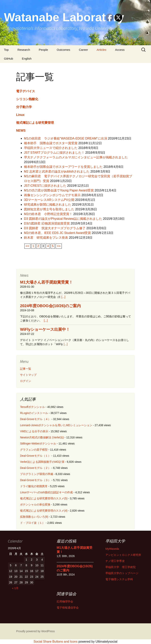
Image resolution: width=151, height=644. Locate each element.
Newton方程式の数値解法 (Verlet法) (42, 437)
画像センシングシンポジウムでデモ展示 (52, 195)
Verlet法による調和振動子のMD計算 (42, 462)
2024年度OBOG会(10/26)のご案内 (50, 306)
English (27, 59)
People (43, 50)
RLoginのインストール (34, 413)
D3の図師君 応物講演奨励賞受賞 (47, 223)
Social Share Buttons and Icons (56, 642)
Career (83, 50)
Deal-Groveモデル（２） (35, 468)
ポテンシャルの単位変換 (35, 504)
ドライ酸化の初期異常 (34, 486)
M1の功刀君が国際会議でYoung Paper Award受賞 (59, 190)
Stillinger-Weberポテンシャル (38, 444)
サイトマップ (28, 375)
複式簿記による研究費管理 (35, 123)
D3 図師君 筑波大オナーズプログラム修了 (55, 228)
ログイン (26, 381)
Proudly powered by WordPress (35, 631)
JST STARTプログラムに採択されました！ (54, 153)
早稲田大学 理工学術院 (121, 567)
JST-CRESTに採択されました (45, 186)
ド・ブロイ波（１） (32, 523)
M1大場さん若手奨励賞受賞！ (46, 282)
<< (27, 246)
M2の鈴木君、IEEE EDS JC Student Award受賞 (57, 233)
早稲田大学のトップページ (122, 573)
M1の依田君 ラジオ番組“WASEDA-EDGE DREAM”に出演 (66, 138)
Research (24, 50)
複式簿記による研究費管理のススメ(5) (44, 498)
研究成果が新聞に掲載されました (48, 205)
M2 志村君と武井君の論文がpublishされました (57, 171)
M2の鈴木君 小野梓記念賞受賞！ (48, 214)
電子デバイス (26, 91)
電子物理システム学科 (119, 579)
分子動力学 (24, 107)
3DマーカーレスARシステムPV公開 (49, 200)
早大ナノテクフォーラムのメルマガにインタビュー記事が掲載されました (76, 157)
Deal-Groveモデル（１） (35, 456)
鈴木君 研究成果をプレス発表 (46, 238)
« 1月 (15, 588)
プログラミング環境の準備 (37, 474)
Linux (20, 115)
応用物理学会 (65, 601)
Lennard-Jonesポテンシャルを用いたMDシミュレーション (56, 425)
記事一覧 (26, 369)
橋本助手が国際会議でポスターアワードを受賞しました (63, 167)
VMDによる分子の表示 (34, 431)
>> (59, 246)
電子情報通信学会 (68, 608)
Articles (102, 50)
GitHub (9, 59)
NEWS (21, 131)
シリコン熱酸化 (27, 99)
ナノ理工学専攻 (115, 561)
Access (120, 50)
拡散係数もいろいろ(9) (34, 517)
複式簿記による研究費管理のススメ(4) (44, 511)
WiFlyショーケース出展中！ (45, 329)
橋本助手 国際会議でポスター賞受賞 (51, 143)
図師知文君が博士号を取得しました (49, 209)
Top (6, 50)
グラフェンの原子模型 (34, 450)
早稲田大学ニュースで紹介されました (51, 148)
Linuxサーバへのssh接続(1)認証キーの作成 (46, 492)
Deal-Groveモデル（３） (35, 480)
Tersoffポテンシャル (32, 407)
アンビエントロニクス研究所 (123, 555)
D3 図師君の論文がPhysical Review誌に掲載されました (63, 219)
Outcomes (63, 50)
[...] (63, 297)
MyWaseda (112, 549)
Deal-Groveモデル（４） (35, 419)
